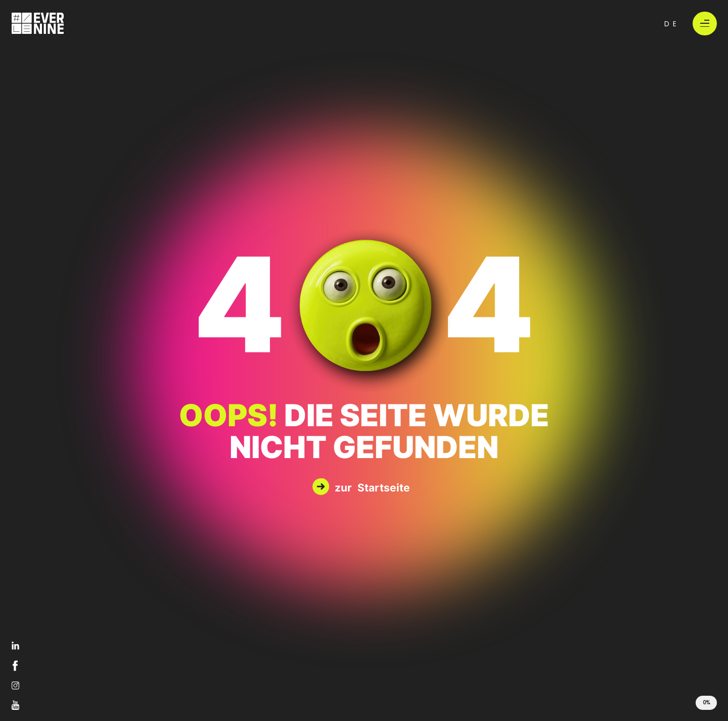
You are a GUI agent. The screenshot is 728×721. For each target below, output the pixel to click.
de (672, 23)
